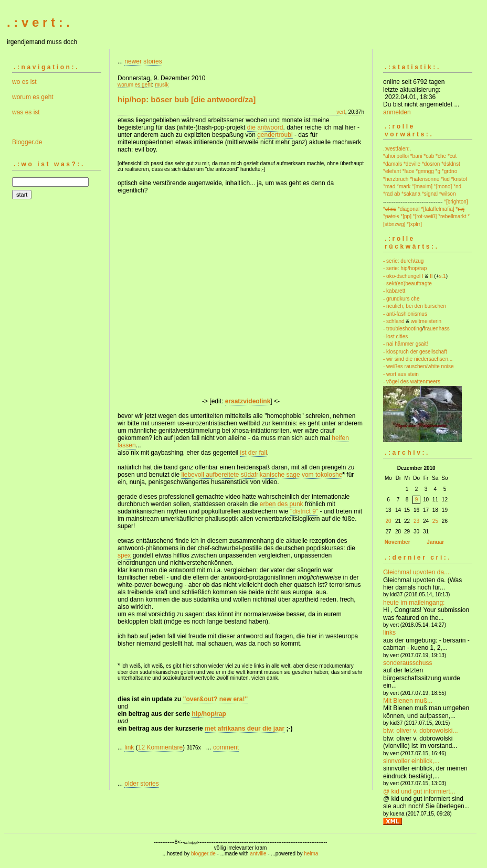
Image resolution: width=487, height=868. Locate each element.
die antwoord (265, 127)
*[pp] (406, 216)
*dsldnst (451, 164)
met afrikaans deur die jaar (245, 728)
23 (416, 521)
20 (388, 521)
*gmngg (425, 171)
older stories (141, 784)
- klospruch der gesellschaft (415, 352)
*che (441, 156)
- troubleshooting (403, 329)
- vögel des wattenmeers (412, 382)
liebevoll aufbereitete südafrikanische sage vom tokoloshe (262, 475)
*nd (457, 186)
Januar (435, 542)
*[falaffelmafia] (437, 209)
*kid (445, 179)
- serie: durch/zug (403, 261)
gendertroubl (275, 135)
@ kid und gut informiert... (419, 791)
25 (435, 521)
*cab (429, 156)
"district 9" (304, 511)
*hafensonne (425, 179)
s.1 (442, 276)
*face (409, 171)
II (431, 276)
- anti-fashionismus (405, 314)
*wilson (448, 194)
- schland (394, 321)
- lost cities (395, 336)
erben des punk (282, 504)
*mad (389, 186)
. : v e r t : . (38, 22)
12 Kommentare (160, 747)
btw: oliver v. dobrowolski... (421, 731)
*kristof (459, 179)
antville (258, 854)
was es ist (26, 112)
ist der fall (253, 453)
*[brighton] (456, 202)
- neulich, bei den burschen (415, 306)
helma (311, 854)
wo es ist (24, 82)
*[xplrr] (414, 224)
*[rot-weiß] (425, 216)
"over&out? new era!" (215, 699)
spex (124, 555)
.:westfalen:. (397, 149)
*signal (430, 194)
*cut (452, 156)
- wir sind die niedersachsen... (418, 359)
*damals (393, 164)
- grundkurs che (401, 299)
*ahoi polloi (396, 156)
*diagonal (409, 209)
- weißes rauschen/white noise (419, 366)
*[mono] (443, 186)
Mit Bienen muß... (408, 701)
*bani (416, 156)
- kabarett (394, 291)
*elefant (392, 171)
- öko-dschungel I (403, 276)
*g (438, 171)
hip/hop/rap (209, 714)
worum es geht (33, 97)
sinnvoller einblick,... (411, 761)
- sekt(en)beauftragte (407, 283)
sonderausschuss (407, 663)
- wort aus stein (401, 374)
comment (226, 747)
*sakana (411, 194)
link (129, 747)
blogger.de (203, 854)
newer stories (143, 61)
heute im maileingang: (414, 603)
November (398, 542)
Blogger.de (27, 142)
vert (341, 112)
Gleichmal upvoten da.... (417, 572)
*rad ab (391, 194)
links (389, 633)
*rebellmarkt (452, 216)
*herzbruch (396, 179)
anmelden (397, 112)
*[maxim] (422, 186)
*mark (404, 186)
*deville (412, 164)
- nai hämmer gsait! (406, 344)
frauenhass (436, 329)
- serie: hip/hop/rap (405, 268)
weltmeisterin (426, 321)
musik (162, 85)
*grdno (449, 171)
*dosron (431, 164)
